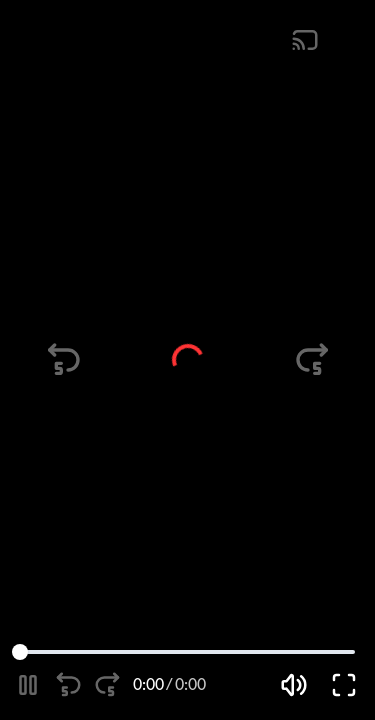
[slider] (20, 652)
